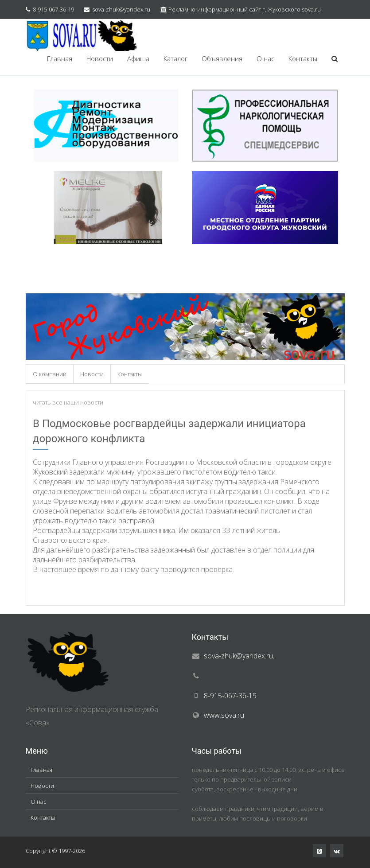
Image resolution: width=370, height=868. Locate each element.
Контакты (303, 58)
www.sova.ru (224, 715)
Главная (60, 58)
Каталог (175, 58)
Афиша (138, 58)
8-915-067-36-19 (53, 9)
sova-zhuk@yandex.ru (121, 9)
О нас (265, 58)
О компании (50, 374)
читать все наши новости (68, 402)
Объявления (222, 58)
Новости (100, 58)
